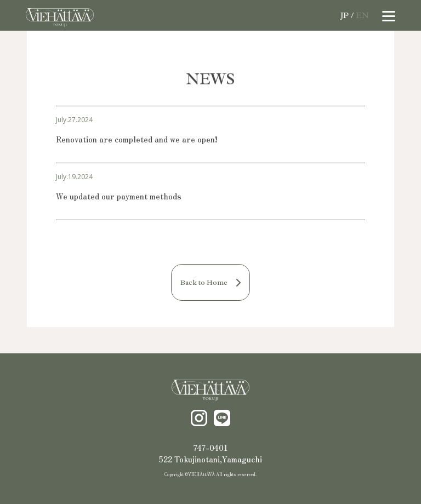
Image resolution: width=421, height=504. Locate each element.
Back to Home (210, 282)
